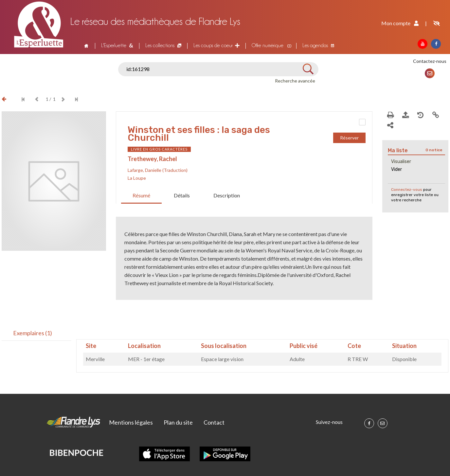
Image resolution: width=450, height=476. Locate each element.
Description (227, 195)
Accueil (86, 46)
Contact (214, 422)
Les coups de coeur (213, 45)
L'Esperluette (114, 45)
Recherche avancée (295, 81)
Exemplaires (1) (33, 333)
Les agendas (315, 45)
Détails (182, 195)
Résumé (141, 195)
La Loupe (137, 178)
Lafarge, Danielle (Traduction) (158, 170)
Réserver (349, 138)
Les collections (160, 45)
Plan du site (178, 422)
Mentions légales (131, 422)
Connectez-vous (407, 190)
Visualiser (401, 162)
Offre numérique (268, 45)
